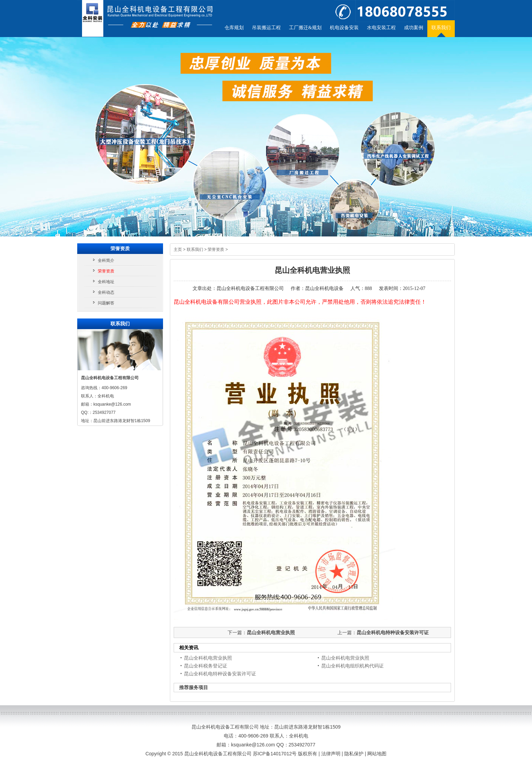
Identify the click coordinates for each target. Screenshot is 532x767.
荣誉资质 (216, 249)
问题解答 (106, 303)
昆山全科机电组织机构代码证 (352, 666)
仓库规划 (234, 28)
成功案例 (414, 28)
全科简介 (106, 260)
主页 (178, 249)
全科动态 (106, 292)
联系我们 (441, 28)
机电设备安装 (344, 28)
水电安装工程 (381, 28)
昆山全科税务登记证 (206, 666)
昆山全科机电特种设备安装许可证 (393, 632)
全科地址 (106, 282)
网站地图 (377, 754)
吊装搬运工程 (266, 28)
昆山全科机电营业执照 (271, 632)
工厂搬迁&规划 (305, 28)
